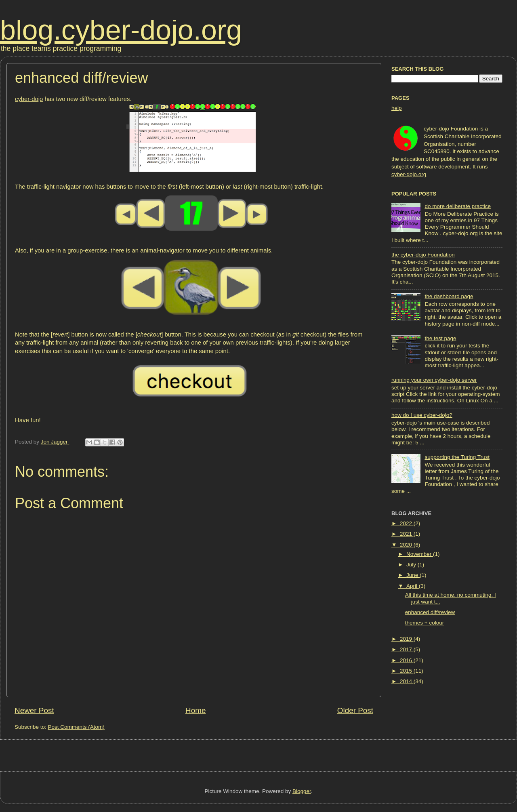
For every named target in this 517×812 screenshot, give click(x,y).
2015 (407, 671)
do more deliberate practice (458, 206)
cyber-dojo (29, 99)
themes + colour (425, 623)
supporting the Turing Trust (457, 457)
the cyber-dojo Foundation (423, 255)
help (397, 108)
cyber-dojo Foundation (451, 129)
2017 (407, 649)
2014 (407, 681)
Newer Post (34, 710)
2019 (407, 639)
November (420, 554)
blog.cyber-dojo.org (121, 30)
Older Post (355, 710)
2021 (407, 534)
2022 (407, 523)
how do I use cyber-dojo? (422, 415)
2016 (407, 660)
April (413, 586)
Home (195, 710)
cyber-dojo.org (409, 174)
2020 (407, 545)
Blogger (302, 791)
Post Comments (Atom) (76, 727)
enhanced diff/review (430, 612)
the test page (440, 338)
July (412, 565)
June (413, 575)
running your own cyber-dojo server (434, 380)
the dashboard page (449, 296)
